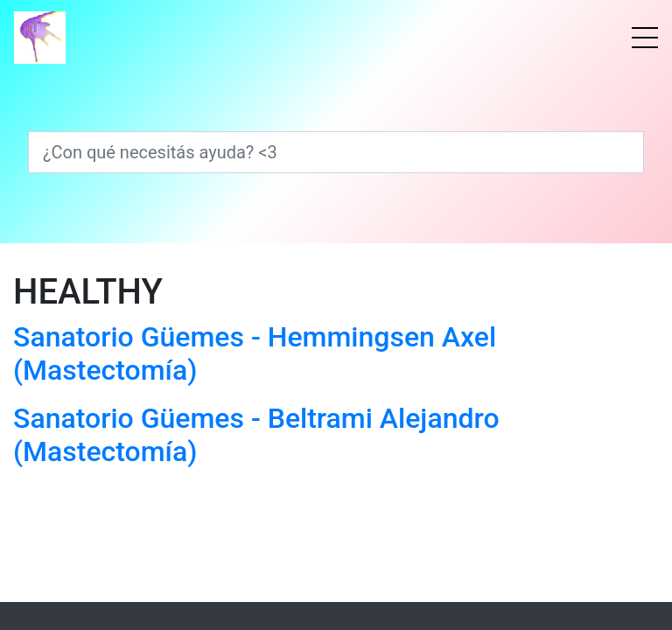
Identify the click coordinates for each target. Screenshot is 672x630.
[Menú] (645, 38)
